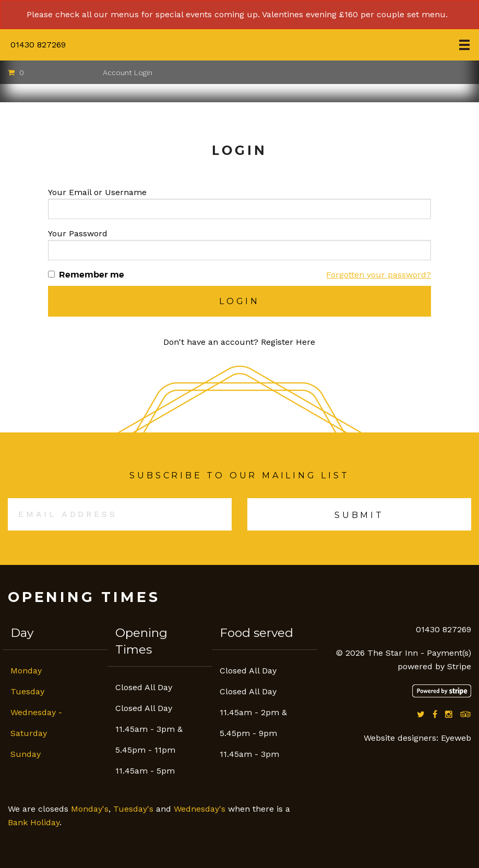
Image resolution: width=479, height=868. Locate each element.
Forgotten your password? (379, 275)
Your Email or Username (97, 192)
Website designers (400, 738)
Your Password (78, 233)
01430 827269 (38, 45)
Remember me (92, 275)
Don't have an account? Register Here (239, 342)
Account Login (128, 73)
